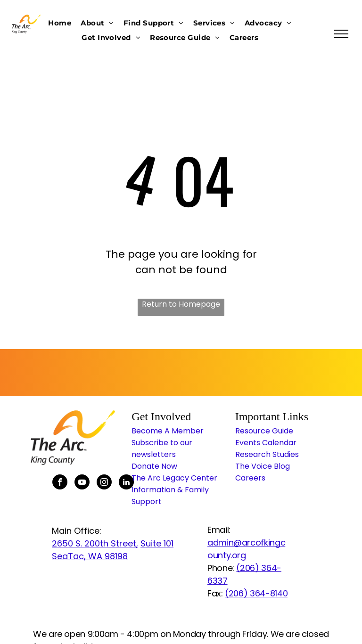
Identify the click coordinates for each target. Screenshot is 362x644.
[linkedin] (126, 483)
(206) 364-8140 (256, 593)
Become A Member (168, 431)
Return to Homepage (181, 304)
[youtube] (82, 483)
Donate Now (154, 466)
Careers (250, 478)
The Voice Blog (263, 466)
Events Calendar (266, 443)
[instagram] (104, 483)
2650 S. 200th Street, (95, 543)
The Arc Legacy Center (174, 478)
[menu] (341, 34)
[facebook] (60, 483)
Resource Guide (264, 431)
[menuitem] (60, 23)
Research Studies (267, 454)
